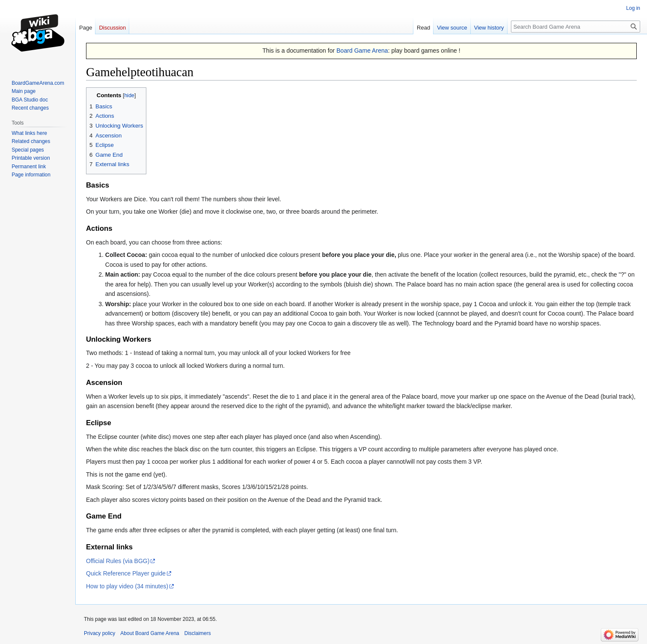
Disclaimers (198, 633)
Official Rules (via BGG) (118, 561)
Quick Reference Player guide (126, 573)
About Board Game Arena (150, 633)
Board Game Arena (362, 51)
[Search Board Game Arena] (576, 27)
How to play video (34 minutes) (127, 586)
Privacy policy (99, 633)
